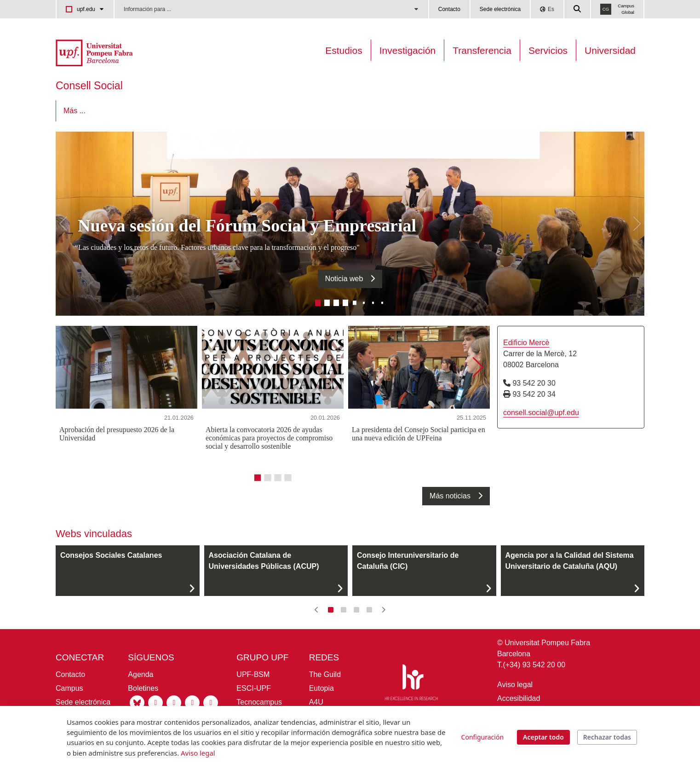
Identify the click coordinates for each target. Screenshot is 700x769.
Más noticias (450, 496)
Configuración (482, 737)
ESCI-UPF (254, 688)
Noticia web (344, 279)
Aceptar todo (543, 737)
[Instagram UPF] (155, 702)
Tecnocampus (259, 702)
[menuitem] (85, 111)
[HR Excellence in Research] (411, 684)
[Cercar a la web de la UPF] (578, 9)
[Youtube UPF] (192, 702)
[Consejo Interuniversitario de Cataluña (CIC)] (424, 571)
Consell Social (89, 86)
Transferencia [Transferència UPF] (482, 50)
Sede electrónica (500, 9)
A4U (316, 702)
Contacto (449, 9)
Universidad (610, 50)
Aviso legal (515, 685)
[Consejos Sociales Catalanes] (128, 571)
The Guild (325, 674)
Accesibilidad (519, 698)
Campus (69, 688)
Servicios (548, 50)
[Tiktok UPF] (211, 702)
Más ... (574, 111)
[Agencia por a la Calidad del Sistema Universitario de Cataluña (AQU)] (573, 571)
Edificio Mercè (526, 343)
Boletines (143, 688)
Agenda (141, 674)
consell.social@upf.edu (541, 413)
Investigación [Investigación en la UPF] (408, 50)
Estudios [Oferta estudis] (344, 50)
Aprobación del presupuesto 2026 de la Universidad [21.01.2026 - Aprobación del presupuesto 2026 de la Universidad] (117, 434)
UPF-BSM (253, 674)
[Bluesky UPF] (137, 702)
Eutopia (321, 688)
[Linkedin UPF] (174, 702)
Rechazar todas (607, 737)
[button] (63, 224)
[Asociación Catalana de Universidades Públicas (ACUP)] (276, 571)
